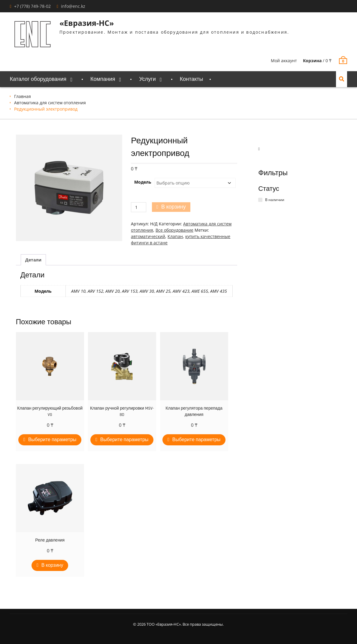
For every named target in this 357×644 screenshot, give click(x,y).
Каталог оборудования (38, 79)
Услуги (147, 79)
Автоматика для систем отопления (50, 103)
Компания (103, 79)
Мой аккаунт (284, 61)
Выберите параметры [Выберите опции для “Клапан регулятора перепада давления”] (196, 440)
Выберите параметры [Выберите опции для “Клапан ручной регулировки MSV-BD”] (124, 440)
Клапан (175, 236)
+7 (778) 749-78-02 (32, 6)
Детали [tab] (33, 260)
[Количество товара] (139, 207)
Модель (143, 182)
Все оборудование (174, 230)
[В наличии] (260, 200)
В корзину (174, 207)
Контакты (192, 79)
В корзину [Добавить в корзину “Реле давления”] (52, 565)
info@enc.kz (73, 6)
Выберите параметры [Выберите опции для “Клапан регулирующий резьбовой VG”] (52, 440)
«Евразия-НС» (87, 23)
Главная (23, 96)
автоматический (148, 236)
